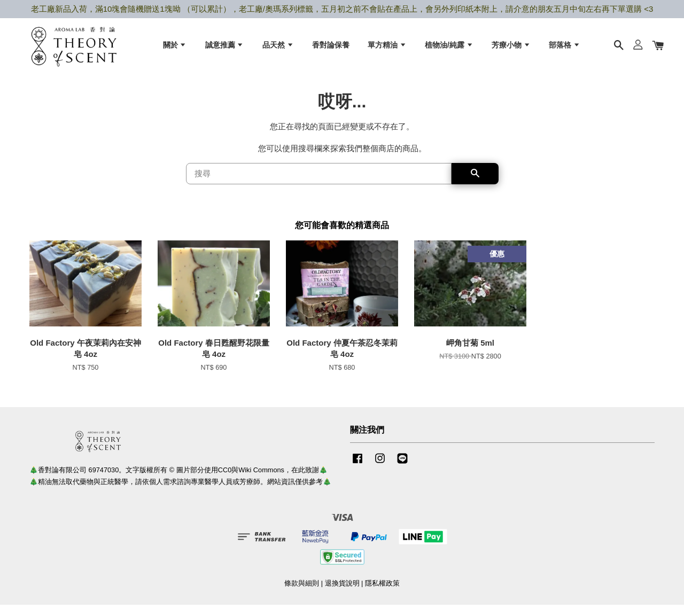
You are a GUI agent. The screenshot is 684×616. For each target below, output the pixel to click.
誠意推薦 (225, 49)
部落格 (565, 49)
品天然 (278, 49)
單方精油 (387, 49)
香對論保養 (331, 49)
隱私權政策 (382, 594)
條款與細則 (302, 594)
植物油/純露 (449, 49)
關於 (175, 49)
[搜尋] (319, 185)
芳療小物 (511, 49)
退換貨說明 (342, 594)
